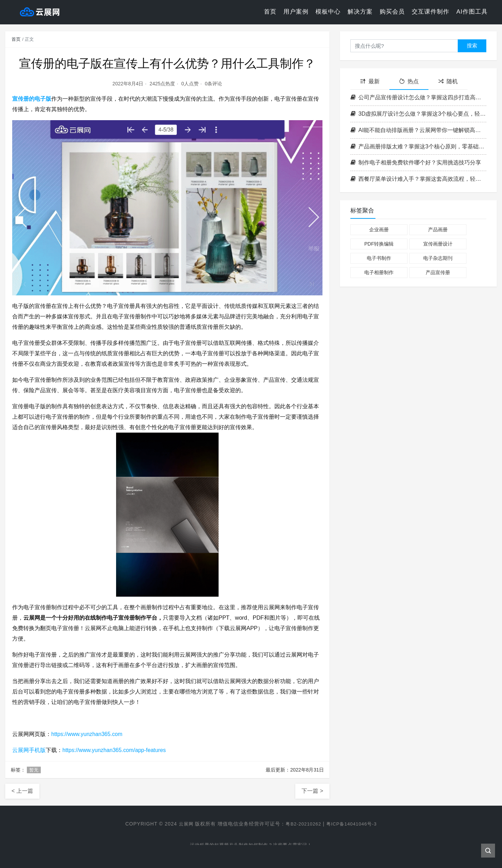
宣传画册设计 (438, 244)
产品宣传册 (438, 272)
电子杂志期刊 (438, 258)
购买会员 (392, 12)
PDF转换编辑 (379, 244)
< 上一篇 (22, 791)
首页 (270, 12)
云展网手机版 (29, 750)
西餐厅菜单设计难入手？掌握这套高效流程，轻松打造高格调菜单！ (418, 179)
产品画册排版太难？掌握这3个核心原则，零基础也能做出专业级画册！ (418, 146)
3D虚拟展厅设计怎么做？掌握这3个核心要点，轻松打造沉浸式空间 (418, 114)
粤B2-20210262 (302, 824)
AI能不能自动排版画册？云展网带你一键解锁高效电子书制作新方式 (418, 130)
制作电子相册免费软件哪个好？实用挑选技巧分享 (416, 162)
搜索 (472, 45)
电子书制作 (379, 258)
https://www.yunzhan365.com (88, 734)
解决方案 (360, 12)
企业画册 (379, 230)
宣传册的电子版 (32, 99)
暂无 (34, 770)
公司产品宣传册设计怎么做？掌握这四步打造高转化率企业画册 (418, 97)
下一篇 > (312, 791)
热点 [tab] (409, 81)
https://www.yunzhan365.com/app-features (115, 750)
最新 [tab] (370, 81)
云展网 (182, 824)
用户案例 (296, 12)
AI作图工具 (472, 12)
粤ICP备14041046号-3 (353, 824)
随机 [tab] (448, 81)
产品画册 (438, 230)
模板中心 (328, 12)
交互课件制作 (431, 12)
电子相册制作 (379, 272)
